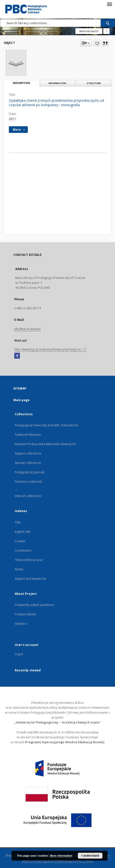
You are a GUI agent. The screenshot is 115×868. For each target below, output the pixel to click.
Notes (19, 569)
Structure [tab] (94, 83)
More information (61, 856)
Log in (19, 654)
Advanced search (89, 31)
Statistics (21, 624)
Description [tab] (21, 83)
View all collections (28, 496)
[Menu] (109, 4)
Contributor (23, 550)
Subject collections (28, 453)
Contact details (25, 614)
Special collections (28, 463)
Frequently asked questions (34, 605)
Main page (22, 400)
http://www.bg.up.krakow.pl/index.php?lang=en (50, 349)
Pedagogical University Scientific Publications (47, 425)
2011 (12, 119)
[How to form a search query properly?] (106, 31)
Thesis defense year (29, 560)
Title (18, 522)
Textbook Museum (28, 435)
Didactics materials (28, 482)
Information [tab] (57, 83)
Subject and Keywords (30, 579)
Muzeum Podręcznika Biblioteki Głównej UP (46, 444)
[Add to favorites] (97, 43)
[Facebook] (17, 356)
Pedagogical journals (30, 472)
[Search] (108, 23)
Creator (20, 541)
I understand (90, 856)
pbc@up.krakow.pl (28, 329)
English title (23, 532)
